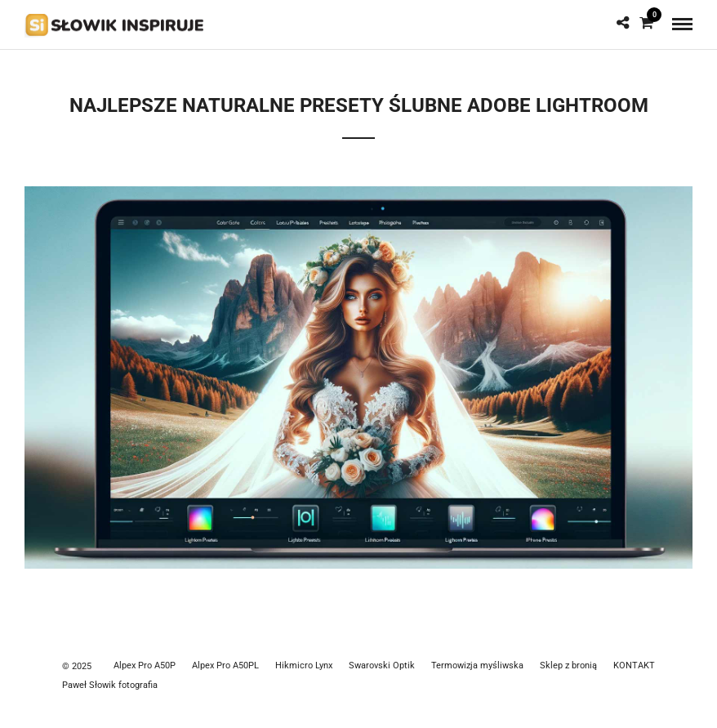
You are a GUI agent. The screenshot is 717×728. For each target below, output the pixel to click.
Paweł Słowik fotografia (110, 685)
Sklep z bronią (568, 665)
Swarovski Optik (382, 665)
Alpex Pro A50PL (225, 665)
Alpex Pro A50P (145, 665)
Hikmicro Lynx (304, 665)
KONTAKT (634, 665)
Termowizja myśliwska (477, 665)
